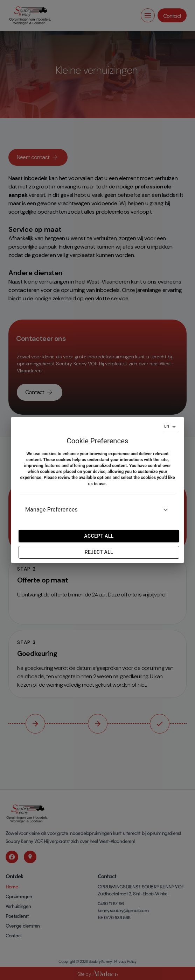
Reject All (99, 552)
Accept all (99, 536)
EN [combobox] (167, 426)
